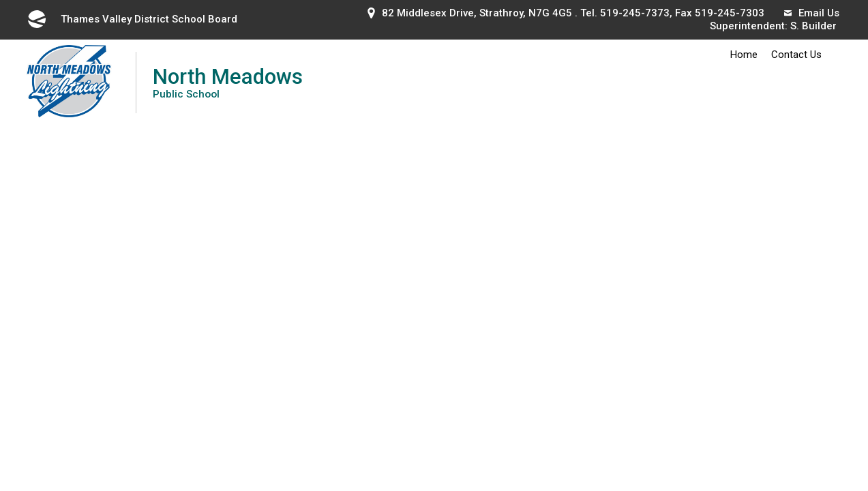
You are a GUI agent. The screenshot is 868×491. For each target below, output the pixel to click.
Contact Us (796, 55)
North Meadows (228, 82)
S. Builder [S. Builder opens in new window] (813, 26)
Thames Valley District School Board (132, 19)
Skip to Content (0, 0)
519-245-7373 (635, 13)
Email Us (812, 13)
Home (744, 55)
